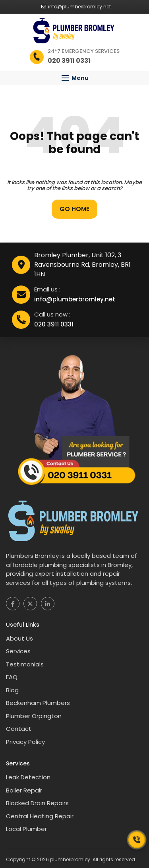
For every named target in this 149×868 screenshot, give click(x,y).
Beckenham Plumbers (38, 703)
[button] (74, 78)
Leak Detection (28, 777)
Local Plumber (26, 829)
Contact (19, 729)
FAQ (12, 677)
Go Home (74, 209)
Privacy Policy (25, 742)
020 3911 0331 (54, 324)
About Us (19, 638)
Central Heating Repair (40, 816)
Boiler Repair (24, 790)
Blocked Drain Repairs (37, 803)
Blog (12, 690)
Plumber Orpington (34, 716)
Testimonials (25, 664)
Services (18, 651)
